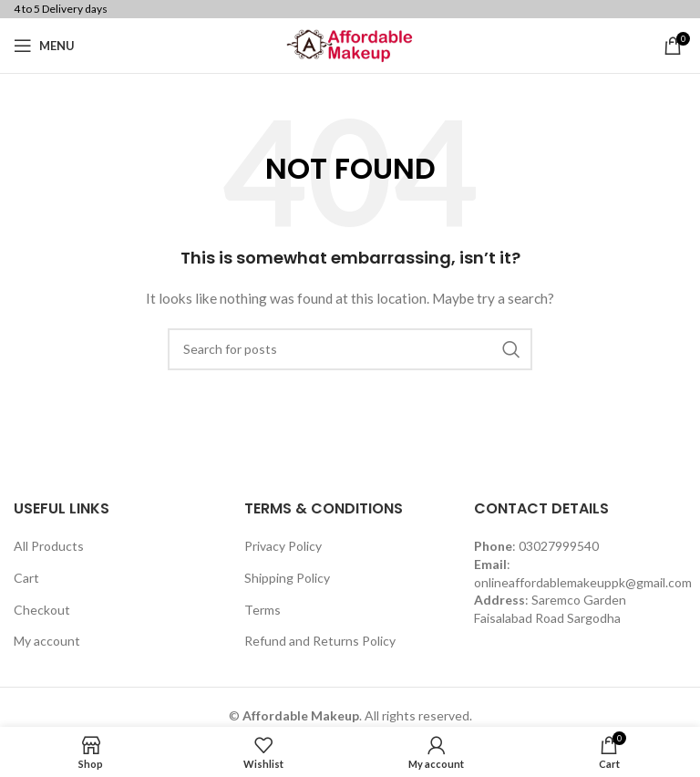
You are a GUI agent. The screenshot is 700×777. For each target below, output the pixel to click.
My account (47, 641)
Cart (26, 578)
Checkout (42, 610)
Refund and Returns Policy (320, 641)
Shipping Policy (287, 578)
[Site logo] (350, 44)
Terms (262, 610)
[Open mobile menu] (44, 46)
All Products (49, 546)
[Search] (350, 349)
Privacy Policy (283, 546)
